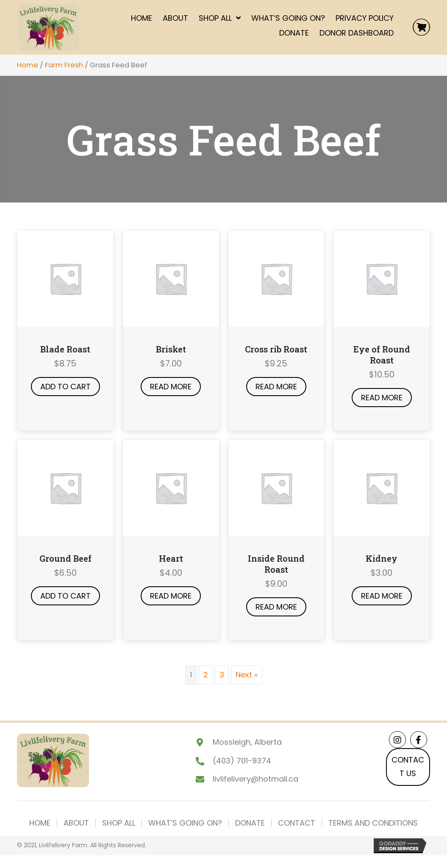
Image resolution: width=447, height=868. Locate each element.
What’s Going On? (185, 823)
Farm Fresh (64, 65)
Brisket (171, 349)
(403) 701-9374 (242, 761)
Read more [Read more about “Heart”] (171, 596)
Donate (250, 823)
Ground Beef (65, 558)
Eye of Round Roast (382, 355)
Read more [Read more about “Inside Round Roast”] (276, 607)
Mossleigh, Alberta (247, 742)
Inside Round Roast (276, 564)
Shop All (119, 823)
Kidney (382, 558)
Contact (297, 823)
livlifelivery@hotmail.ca (255, 779)
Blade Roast (65, 349)
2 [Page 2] (206, 675)
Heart (171, 558)
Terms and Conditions (373, 823)
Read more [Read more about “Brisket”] (171, 387)
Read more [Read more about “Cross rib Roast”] (276, 387)
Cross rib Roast (276, 349)
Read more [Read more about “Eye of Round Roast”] (382, 398)
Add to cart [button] (65, 387)
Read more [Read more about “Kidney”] (382, 596)
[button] (397, 740)
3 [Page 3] (222, 675)
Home (28, 65)
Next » (247, 675)
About (76, 823)
